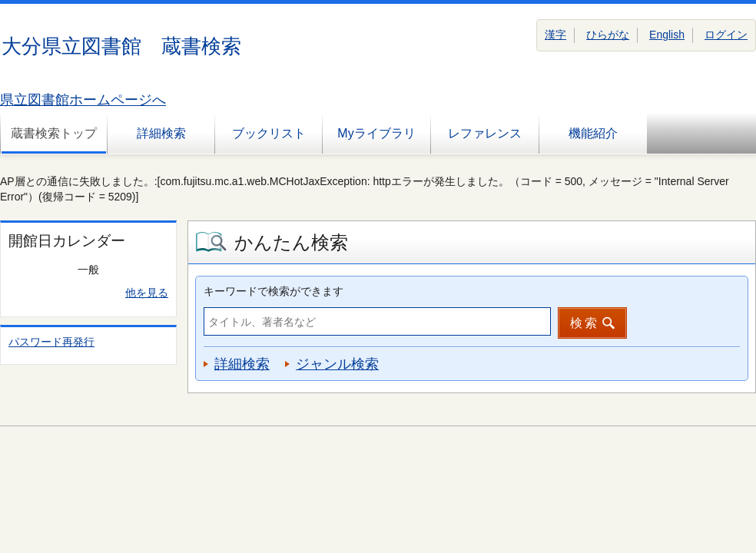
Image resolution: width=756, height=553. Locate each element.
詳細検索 (161, 133)
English (667, 35)
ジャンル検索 (337, 364)
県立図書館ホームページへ (83, 100)
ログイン (726, 35)
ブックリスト (269, 133)
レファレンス (485, 133)
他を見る (147, 293)
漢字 (555, 35)
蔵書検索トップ (54, 133)
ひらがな (608, 35)
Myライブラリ (376, 133)
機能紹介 (593, 133)
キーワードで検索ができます (274, 291)
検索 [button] (585, 323)
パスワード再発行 (51, 342)
